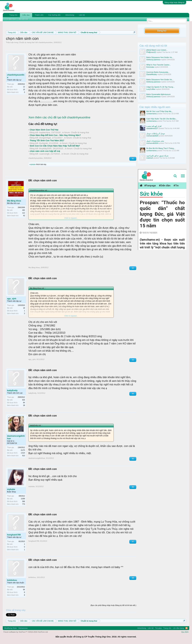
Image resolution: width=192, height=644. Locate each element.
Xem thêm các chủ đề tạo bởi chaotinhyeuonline (59, 117)
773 (24, 504)
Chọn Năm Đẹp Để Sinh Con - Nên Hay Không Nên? (55, 135)
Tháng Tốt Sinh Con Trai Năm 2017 (47, 140)
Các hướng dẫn (54, 15)
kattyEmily (12, 390)
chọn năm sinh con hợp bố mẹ (45, 151)
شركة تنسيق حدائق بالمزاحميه (157, 156)
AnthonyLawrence (153, 60)
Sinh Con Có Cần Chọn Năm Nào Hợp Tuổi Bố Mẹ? (55, 146)
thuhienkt (43, 143)
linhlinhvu (12, 580)
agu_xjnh (12, 299)
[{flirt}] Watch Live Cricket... (157, 50)
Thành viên (39, 15)
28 (24, 405)
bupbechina (45, 132)
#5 (133, 459)
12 (24, 87)
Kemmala (150, 67)
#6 (133, 487)
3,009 (23, 499)
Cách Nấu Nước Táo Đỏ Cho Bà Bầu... (162, 119)
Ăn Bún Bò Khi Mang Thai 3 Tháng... (161, 148)
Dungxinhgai (45, 138)
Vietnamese (23, 628)
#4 (133, 394)
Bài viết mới (24, 19)
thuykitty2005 (45, 149)
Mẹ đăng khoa (14, 201)
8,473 (23, 450)
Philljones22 (151, 52)
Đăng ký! (162, 31)
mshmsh (150, 158)
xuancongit (44, 154)
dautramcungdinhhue (16, 437)
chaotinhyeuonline (46, 42)
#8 (133, 578)
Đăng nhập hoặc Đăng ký (174, 2)
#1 (133, 159)
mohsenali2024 (152, 136)
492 (24, 210)
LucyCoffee (151, 89)
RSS (187, 628)
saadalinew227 (152, 128)
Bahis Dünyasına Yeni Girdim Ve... (160, 57)
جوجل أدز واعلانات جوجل (156, 133)
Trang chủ (13, 15)
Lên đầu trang (178, 628)
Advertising (70, 15)
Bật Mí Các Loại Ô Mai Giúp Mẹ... (160, 111)
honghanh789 (14, 535)
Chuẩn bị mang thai (27, 42)
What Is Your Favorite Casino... (159, 65)
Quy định (185, 632)
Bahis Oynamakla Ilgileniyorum (159, 94)
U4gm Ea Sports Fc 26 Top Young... (160, 87)
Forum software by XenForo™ (26, 632)
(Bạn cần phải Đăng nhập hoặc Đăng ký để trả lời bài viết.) (113, 605)
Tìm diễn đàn (11, 19)
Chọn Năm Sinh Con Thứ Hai (44, 130)
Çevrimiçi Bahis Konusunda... (158, 72)
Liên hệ (82, 15)
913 (24, 456)
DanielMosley (152, 74)
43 (24, 216)
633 (24, 400)
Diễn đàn (26, 15)
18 (24, 308)
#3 (133, 360)
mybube (33, 164)
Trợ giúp (158, 628)
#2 (133, 268)
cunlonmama (151, 114)
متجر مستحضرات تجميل (155, 141)
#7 (133, 542)
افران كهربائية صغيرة (154, 126)
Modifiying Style (11, 628)
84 (24, 590)
